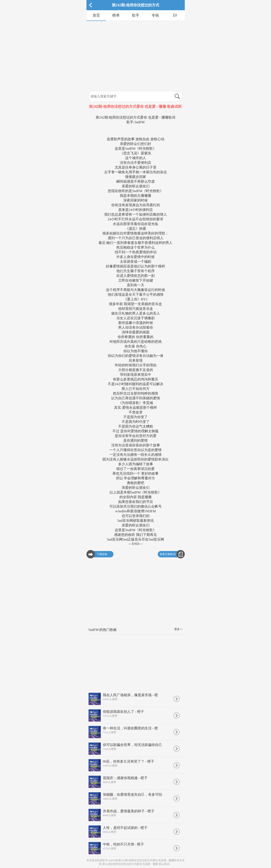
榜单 (116, 15)
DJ (175, 15)
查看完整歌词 (168, 554)
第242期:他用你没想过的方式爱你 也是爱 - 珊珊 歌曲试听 (135, 106)
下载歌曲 (102, 554)
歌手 (136, 15)
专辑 (155, 15)
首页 (96, 15)
